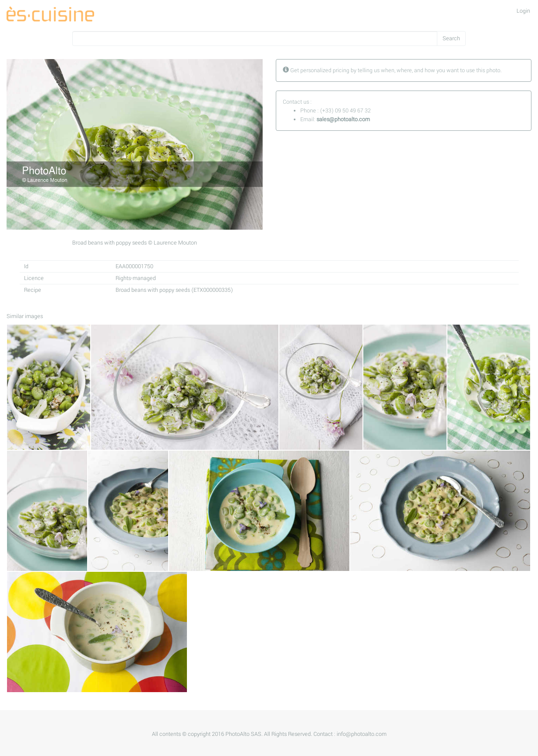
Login (523, 11)
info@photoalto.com (362, 734)
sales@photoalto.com (343, 119)
